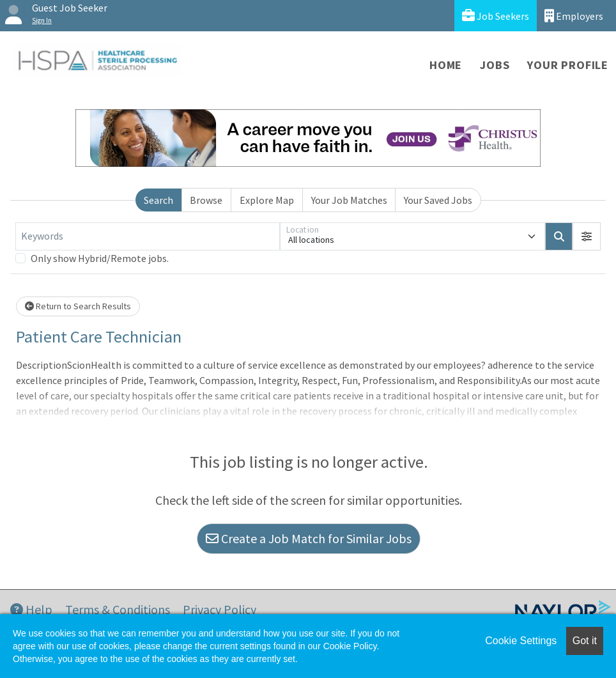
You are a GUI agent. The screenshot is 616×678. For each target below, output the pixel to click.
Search (158, 200)
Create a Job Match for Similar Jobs (309, 538)
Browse (206, 200)
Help (31, 609)
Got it (585, 641)
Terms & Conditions (118, 609)
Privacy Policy (219, 609)
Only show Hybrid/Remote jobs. (100, 258)
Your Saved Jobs (438, 200)
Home (446, 65)
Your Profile (568, 65)
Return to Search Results (78, 306)
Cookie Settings (521, 641)
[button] (587, 236)
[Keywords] (148, 236)
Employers (574, 16)
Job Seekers (496, 16)
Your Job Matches (349, 200)
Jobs (495, 65)
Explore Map (267, 200)
